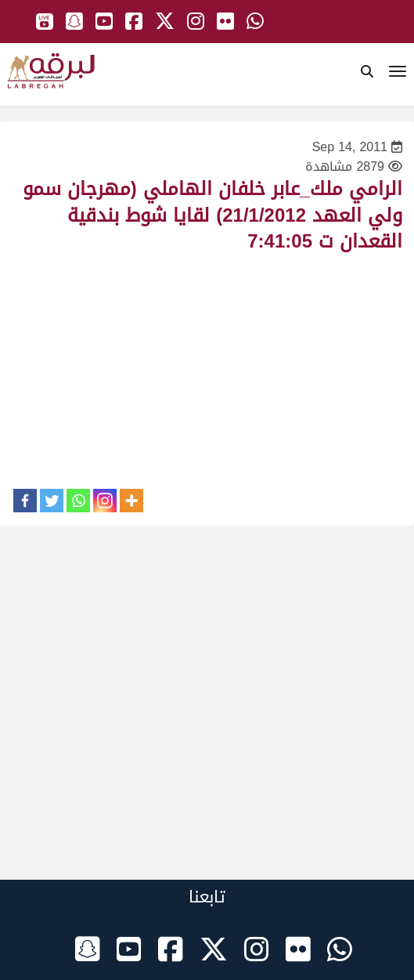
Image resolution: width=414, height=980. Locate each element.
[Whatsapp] (78, 501)
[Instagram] (105, 501)
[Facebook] (25, 501)
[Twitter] (52, 501)
